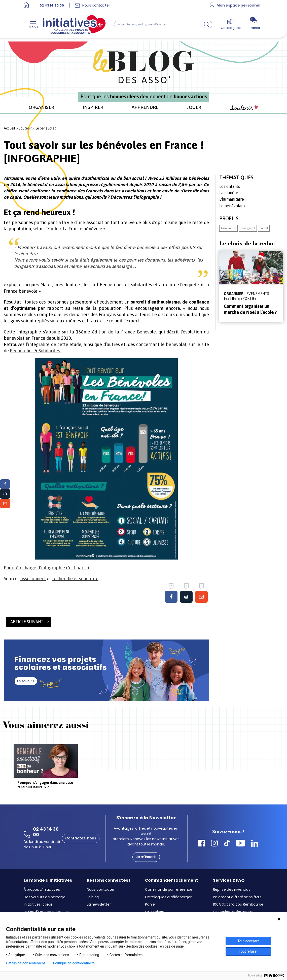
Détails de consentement (26, 963)
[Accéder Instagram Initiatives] (214, 844)
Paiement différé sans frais (237, 897)
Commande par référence (169, 890)
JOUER (194, 107)
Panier (151, 905)
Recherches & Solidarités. (35, 351)
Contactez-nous (81, 838)
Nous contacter (101, 890)
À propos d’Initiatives (42, 890)
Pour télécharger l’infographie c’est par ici (46, 568)
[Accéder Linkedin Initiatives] (255, 844)
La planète (229, 193)
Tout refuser (248, 951)
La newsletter (99, 905)
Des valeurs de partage (45, 897)
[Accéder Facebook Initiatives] (202, 844)
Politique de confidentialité (74, 963)
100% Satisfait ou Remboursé (238, 905)
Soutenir (244, 108)
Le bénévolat (46, 128)
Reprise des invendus (232, 890)
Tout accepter (248, 941)
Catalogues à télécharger (168, 897)
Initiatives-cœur (38, 905)
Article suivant (27, 622)
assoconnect (33, 579)
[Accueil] (26, 5)
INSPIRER (93, 107)
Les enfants (230, 186)
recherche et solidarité (75, 579)
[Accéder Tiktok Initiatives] (227, 844)
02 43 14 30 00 (52, 6)
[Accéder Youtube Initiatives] (240, 844)
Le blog (93, 897)
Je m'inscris (146, 857)
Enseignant (248, 228)
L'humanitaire (232, 199)
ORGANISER (41, 107)
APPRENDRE (145, 107)
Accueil (9, 128)
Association (228, 228)
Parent (264, 228)
